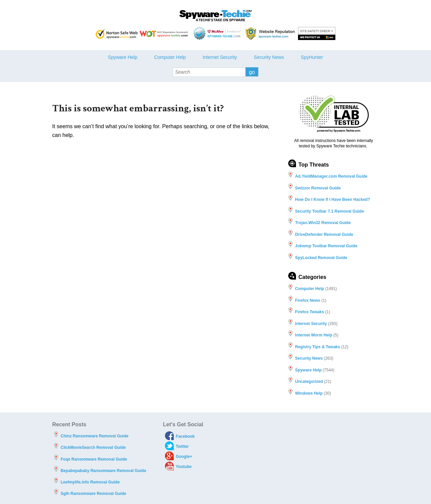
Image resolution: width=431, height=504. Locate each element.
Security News (269, 57)
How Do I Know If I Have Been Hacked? (333, 200)
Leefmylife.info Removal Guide (90, 482)
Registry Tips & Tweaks (318, 347)
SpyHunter (312, 57)
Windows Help (309, 393)
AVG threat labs (317, 33)
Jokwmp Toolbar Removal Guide (326, 246)
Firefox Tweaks (309, 312)
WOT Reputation (165, 33)
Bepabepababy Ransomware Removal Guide (103, 471)
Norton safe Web (117, 33)
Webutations (271, 33)
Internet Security (220, 57)
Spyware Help (123, 57)
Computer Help (170, 57)
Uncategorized (309, 382)
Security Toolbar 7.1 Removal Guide (329, 211)
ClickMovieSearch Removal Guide (93, 447)
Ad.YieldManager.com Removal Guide (331, 176)
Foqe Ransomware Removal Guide (94, 459)
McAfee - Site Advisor (218, 33)
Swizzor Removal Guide (318, 188)
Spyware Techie (215, 16)
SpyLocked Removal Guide (321, 258)
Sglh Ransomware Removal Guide (93, 494)
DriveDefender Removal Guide (324, 235)
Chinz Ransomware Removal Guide (94, 436)
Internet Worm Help (313, 335)
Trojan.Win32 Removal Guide (323, 223)
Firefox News (308, 300)
